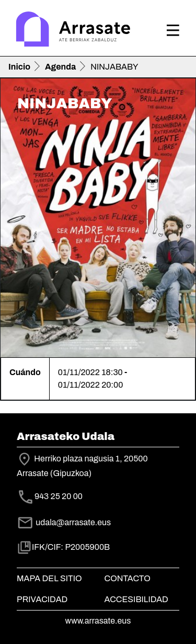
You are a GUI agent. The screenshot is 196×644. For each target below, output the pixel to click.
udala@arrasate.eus (64, 522)
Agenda (60, 67)
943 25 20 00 (59, 496)
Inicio (19, 67)
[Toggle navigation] (173, 30)
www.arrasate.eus (98, 621)
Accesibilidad (136, 599)
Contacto (128, 578)
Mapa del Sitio (49, 578)
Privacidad (42, 599)
